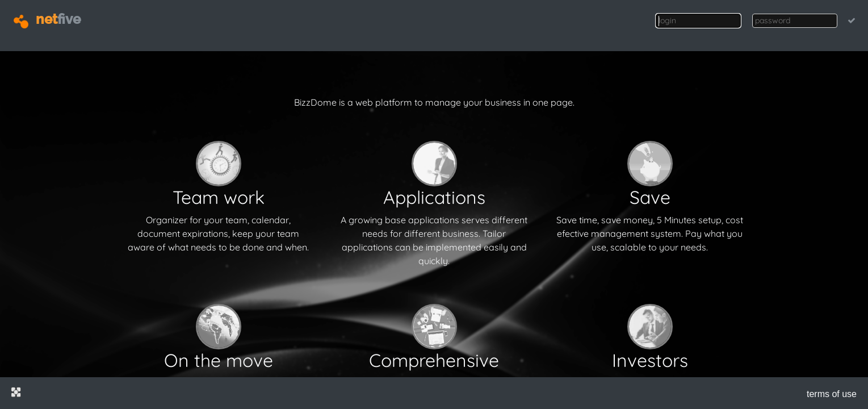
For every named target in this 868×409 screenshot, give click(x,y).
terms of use (832, 394)
